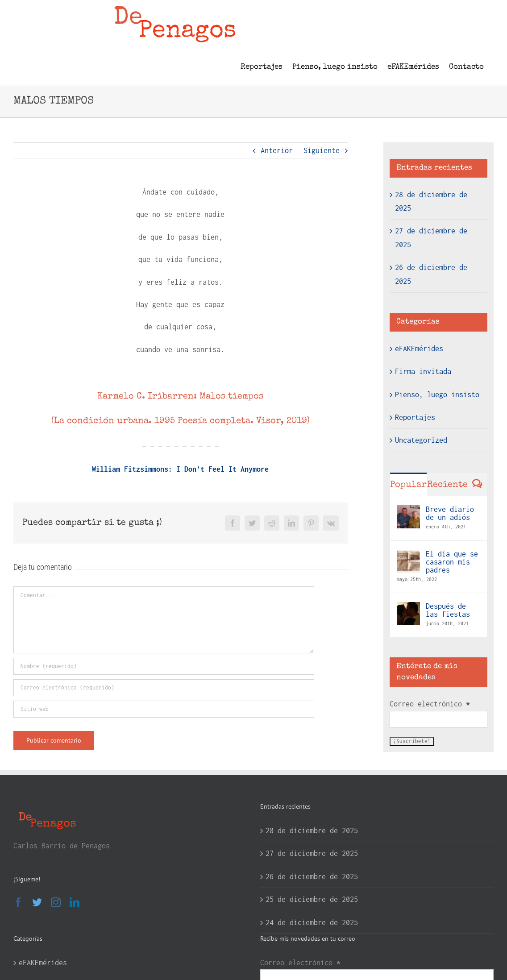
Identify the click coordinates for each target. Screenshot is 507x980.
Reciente (447, 485)
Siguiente (322, 150)
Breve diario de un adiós (450, 513)
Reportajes (415, 417)
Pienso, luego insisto (437, 394)
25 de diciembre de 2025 (312, 899)
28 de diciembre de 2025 (312, 831)
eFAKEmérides (419, 349)
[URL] (164, 709)
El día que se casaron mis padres (452, 562)
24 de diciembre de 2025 (312, 922)
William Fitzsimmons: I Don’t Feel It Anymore (180, 469)
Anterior (277, 150)
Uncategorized (421, 440)
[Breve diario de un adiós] (408, 512)
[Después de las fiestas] (408, 609)
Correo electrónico (430, 704)
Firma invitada (423, 371)
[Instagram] (56, 902)
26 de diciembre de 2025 (312, 876)
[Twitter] (37, 902)
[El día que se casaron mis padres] (408, 556)
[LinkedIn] (75, 902)
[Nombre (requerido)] (164, 666)
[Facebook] (18, 902)
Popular (408, 485)
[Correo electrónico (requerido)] (164, 688)
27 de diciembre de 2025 (312, 853)
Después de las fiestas (448, 610)
